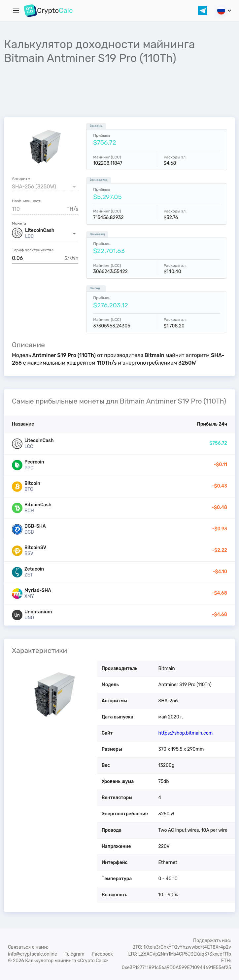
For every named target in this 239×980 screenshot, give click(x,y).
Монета (19, 223)
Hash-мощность (27, 201)
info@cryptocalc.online (33, 954)
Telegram (75, 954)
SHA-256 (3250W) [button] (34, 187)
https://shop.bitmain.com (185, 733)
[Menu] (16, 11)
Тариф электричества (33, 250)
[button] (45, 234)
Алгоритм (21, 179)
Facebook (102, 954)
